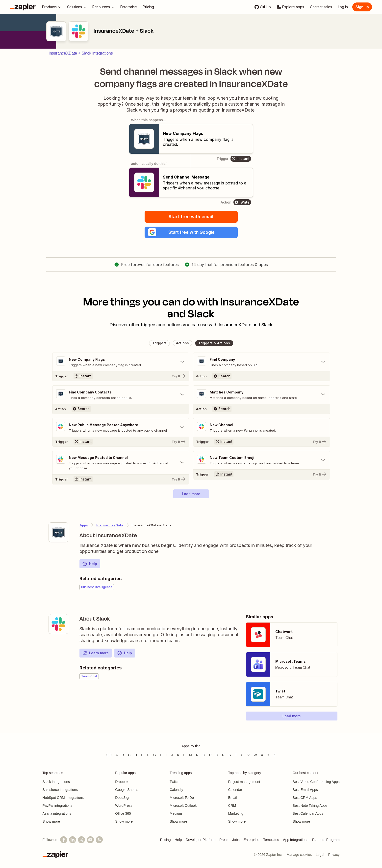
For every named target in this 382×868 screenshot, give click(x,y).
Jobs (236, 840)
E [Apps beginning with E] (142, 755)
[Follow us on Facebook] (64, 840)
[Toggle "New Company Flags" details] (121, 362)
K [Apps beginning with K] (178, 755)
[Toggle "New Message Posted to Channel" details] (121, 463)
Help (90, 564)
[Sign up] (362, 7)
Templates (271, 840)
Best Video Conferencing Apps (316, 782)
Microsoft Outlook (183, 806)
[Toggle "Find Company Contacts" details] (121, 395)
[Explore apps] (290, 7)
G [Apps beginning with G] (155, 755)
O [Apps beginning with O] (204, 755)
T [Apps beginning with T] (236, 755)
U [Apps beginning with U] (242, 755)
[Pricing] (148, 7)
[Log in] (343, 7)
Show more (51, 821)
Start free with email (191, 217)
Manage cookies (299, 855)
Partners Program (326, 840)
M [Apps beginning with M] (191, 755)
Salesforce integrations (60, 790)
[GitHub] (263, 7)
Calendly (176, 790)
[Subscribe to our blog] (99, 840)
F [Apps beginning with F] (148, 755)
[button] (191, 233)
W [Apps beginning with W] (255, 755)
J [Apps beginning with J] (172, 755)
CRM (232, 806)
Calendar (235, 790)
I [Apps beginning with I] (167, 755)
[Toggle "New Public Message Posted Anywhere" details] (121, 428)
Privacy (334, 855)
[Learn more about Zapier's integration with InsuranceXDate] (58, 533)
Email (232, 798)
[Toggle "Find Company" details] (262, 362)
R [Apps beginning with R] (223, 755)
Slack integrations (56, 782)
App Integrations (296, 840)
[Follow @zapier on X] (81, 840)
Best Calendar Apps (308, 813)
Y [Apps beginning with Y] (268, 755)
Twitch (175, 782)
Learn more (95, 654)
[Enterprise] (129, 7)
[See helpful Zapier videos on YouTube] (90, 840)
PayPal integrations (58, 806)
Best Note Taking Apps (310, 806)
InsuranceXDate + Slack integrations (81, 53)
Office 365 (123, 813)
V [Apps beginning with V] (248, 755)
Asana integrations (57, 813)
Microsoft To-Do (182, 798)
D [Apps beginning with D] (136, 755)
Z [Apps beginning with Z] (274, 755)
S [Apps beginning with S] (230, 755)
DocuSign (123, 798)
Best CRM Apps (305, 798)
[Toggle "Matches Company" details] (262, 395)
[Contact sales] (321, 7)
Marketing (236, 813)
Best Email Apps (305, 790)
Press (224, 840)
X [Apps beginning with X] (262, 755)
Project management (244, 782)
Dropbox (122, 782)
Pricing (166, 840)
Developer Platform (201, 840)
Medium (176, 813)
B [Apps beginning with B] (123, 755)
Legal (320, 855)
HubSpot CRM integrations (63, 798)
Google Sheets (127, 790)
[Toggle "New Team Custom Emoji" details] (262, 461)
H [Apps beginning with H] (161, 755)
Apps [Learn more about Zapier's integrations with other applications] (84, 526)
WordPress (124, 806)
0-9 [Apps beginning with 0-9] (109, 755)
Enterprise (251, 840)
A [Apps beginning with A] (116, 755)
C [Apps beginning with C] (129, 755)
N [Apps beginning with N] (197, 755)
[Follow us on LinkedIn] (73, 840)
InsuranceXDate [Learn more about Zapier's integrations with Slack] (110, 526)
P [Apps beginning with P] (210, 755)
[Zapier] (23, 7)
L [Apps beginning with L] (184, 755)
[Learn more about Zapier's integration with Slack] (58, 625)
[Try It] (121, 377)
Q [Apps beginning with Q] (217, 755)
